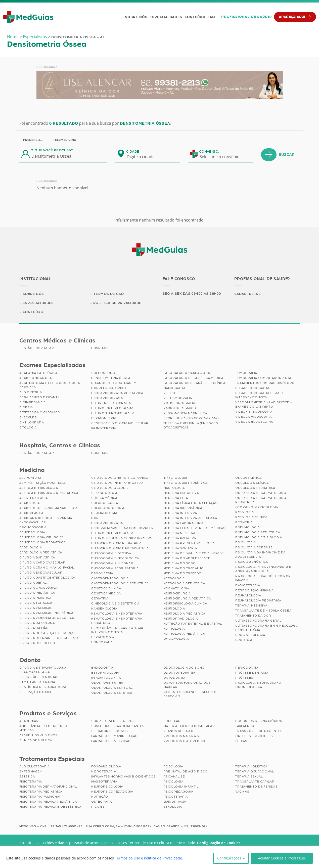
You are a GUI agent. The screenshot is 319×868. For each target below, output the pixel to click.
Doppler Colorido (109, 388)
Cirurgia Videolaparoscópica (47, 618)
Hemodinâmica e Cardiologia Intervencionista (117, 630)
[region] (159, 857)
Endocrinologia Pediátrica (116, 543)
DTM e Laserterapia (37, 682)
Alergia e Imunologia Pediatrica (49, 493)
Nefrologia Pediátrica (184, 583)
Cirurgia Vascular (36, 608)
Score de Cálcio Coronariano (191, 418)
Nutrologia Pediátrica (184, 634)
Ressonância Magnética (185, 413)
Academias (29, 721)
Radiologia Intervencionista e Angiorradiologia (263, 569)
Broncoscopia (33, 527)
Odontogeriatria (107, 683)
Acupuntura (30, 478)
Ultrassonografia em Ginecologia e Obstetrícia (267, 628)
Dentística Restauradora (43, 687)
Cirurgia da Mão (34, 628)
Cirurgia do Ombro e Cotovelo (120, 478)
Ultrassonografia (252, 388)
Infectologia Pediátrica (186, 483)
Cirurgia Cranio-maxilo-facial (47, 568)
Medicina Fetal (177, 498)
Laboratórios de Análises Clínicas (196, 383)
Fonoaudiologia (106, 766)
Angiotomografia (36, 378)
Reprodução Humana (254, 590)
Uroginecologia (250, 635)
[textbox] (145, 157)
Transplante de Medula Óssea (263, 611)
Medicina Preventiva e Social (190, 543)
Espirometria (104, 418)
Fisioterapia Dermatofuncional (49, 787)
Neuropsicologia (107, 787)
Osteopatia (102, 802)
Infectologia (175, 478)
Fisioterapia (31, 782)
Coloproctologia (108, 508)
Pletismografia (178, 398)
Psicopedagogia (178, 792)
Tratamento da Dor (253, 616)
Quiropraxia (175, 802)
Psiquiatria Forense (254, 547)
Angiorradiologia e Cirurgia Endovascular (46, 520)
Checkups (28, 417)
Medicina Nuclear (179, 533)
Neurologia (174, 609)
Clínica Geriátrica (36, 740)
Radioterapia (248, 585)
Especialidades (166, 17)
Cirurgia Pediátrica (37, 593)
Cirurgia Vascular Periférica (46, 613)
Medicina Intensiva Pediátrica (190, 518)
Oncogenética (248, 478)
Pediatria (244, 522)
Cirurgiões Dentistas (39, 677)
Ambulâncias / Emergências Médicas (45, 728)
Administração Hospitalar (44, 483)
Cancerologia (32, 532)
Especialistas (35, 37)
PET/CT (170, 393)
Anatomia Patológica (38, 373)
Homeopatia (102, 642)
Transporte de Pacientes (259, 731)
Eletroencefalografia (112, 533)
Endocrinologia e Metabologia (120, 548)
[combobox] (145, 157)
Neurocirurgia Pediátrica (187, 598)
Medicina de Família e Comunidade (194, 553)
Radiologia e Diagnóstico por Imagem (263, 578)
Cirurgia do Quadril (110, 488)
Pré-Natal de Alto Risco (186, 771)
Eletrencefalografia (111, 403)
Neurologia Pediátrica (184, 614)
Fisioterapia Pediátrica (41, 792)
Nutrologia (174, 629)
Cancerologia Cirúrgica (42, 537)
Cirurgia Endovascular (41, 573)
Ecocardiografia (107, 523)
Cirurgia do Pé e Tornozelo (117, 483)
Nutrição (100, 797)
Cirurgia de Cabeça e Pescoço (47, 633)
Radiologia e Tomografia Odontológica (258, 685)
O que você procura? (52, 150)
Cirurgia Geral (33, 583)
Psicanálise (174, 776)
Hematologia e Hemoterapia (117, 614)
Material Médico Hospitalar (189, 726)
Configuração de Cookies (219, 843)
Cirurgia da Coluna (37, 623)
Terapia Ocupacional (255, 771)
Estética (27, 776)
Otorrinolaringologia (257, 507)
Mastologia (174, 488)
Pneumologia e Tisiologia (259, 537)
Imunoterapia (104, 428)
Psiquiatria (246, 542)
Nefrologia (174, 578)
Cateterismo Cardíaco (40, 412)
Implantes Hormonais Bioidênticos (123, 776)
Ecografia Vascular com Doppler (123, 528)
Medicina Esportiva (181, 493)
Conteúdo (195, 17)
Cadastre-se (248, 294)
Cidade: (133, 152)
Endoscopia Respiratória (115, 568)
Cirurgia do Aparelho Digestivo (49, 638)
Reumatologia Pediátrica (258, 600)
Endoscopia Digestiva (111, 553)
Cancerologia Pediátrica (42, 542)
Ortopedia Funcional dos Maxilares (187, 685)
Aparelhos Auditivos (38, 735)
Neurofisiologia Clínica (185, 603)
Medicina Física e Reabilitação (191, 503)
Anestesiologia (34, 498)
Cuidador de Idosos (110, 731)
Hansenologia (104, 609)
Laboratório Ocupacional (188, 373)
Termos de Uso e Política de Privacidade (148, 858)
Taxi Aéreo (245, 726)
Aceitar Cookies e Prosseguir (282, 858)
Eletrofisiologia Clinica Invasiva (122, 538)
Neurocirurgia (177, 593)
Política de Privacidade (117, 303)
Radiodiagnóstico (252, 562)
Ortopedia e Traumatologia (261, 493)
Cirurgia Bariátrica (37, 557)
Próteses (244, 678)
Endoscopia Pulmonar (112, 563)
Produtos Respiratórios (259, 721)
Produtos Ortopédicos (186, 741)
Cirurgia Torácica (36, 603)
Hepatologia (103, 637)
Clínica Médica (104, 498)
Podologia (173, 766)
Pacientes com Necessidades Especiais (190, 694)
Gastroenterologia (110, 578)
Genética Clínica (106, 588)
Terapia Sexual (249, 776)
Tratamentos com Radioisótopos (266, 383)
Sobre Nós (136, 17)
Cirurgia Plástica (35, 598)
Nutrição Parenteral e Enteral (193, 624)
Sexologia (173, 807)
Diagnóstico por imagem (114, 383)
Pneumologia (247, 527)
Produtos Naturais (181, 736)
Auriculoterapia (35, 766)
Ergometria (102, 573)
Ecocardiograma (107, 398)
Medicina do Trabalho (184, 568)
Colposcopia (103, 373)
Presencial (33, 140)
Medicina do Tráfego (183, 573)
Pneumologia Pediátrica (258, 532)
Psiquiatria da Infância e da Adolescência (260, 555)
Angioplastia (31, 513)
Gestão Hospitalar (37, 348)
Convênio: (209, 152)
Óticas (241, 741)
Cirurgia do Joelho (37, 643)
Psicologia (173, 782)
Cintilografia (32, 422)
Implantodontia (106, 678)
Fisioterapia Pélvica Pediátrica (48, 802)
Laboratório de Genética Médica (193, 378)
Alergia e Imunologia (39, 488)
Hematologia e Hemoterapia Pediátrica (117, 621)
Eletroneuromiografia (113, 413)
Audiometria (31, 392)
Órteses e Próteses (254, 736)
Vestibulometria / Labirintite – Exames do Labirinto (264, 404)
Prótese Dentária (252, 673)
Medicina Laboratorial (185, 523)
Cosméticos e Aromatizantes (118, 726)
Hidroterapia (104, 771)
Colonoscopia (105, 503)
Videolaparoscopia (253, 417)
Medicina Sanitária (180, 548)
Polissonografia (179, 403)
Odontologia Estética (112, 693)
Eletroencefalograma (112, 408)
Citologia (28, 427)
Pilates (98, 807)
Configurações (229, 858)
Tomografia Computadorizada (263, 378)
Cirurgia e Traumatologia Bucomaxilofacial (43, 670)
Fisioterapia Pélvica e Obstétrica (50, 807)
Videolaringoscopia (254, 422)
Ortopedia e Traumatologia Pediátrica (261, 500)
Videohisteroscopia (254, 412)
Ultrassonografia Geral (258, 621)
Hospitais (100, 348)
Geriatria (100, 598)
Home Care (173, 721)
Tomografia (246, 373)
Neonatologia (176, 588)
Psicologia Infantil (181, 787)
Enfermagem (31, 771)
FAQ (211, 17)
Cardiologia (31, 547)
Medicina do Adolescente (187, 558)
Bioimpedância (33, 402)
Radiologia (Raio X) (181, 408)
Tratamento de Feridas (257, 787)
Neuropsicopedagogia (112, 792)
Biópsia (26, 407)
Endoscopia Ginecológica (115, 558)
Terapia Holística (251, 766)
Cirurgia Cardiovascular (42, 562)
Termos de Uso (108, 294)
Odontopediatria (179, 673)
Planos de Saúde (179, 731)
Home (13, 37)
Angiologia (30, 503)
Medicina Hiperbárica (183, 508)
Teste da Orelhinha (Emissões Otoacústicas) (191, 425)
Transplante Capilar (255, 782)
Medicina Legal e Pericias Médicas (194, 528)
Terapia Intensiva (251, 605)
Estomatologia (105, 673)
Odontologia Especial (112, 688)
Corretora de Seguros (113, 721)
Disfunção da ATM (35, 692)
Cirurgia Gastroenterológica (47, 578)
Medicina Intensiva (180, 513)
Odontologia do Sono (184, 668)
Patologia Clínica (251, 517)
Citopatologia (104, 493)
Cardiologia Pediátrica (41, 552)
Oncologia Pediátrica (255, 488)
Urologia (244, 640)
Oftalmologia (176, 639)
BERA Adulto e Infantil (40, 397)
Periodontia (247, 668)
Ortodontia (174, 678)
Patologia (244, 512)
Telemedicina (64, 140)
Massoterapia (104, 782)
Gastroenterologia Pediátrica (120, 583)
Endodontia (102, 668)
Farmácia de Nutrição (111, 741)
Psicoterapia (176, 797)
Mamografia (174, 388)
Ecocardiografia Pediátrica (117, 393)
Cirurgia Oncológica (38, 588)
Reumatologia (248, 595)
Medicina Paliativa (180, 538)
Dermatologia (104, 513)
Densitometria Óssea (111, 378)
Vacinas (242, 792)
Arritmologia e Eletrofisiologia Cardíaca (50, 385)
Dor (95, 518)
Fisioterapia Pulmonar (41, 797)
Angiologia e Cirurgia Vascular (48, 508)
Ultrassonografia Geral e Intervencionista (260, 395)
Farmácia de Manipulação (115, 736)
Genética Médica (106, 593)
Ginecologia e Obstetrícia (115, 603)
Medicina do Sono (180, 563)
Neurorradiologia (181, 619)
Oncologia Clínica (252, 483)
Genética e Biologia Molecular (120, 423)
